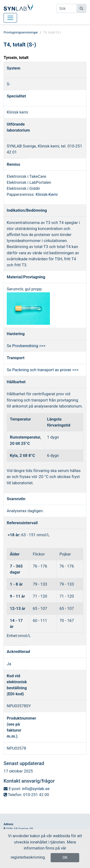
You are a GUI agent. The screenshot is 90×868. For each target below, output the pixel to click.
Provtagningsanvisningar (21, 32)
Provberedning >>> (29, 346)
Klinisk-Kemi (47, 194)
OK (65, 858)
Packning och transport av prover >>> (45, 370)
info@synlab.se (36, 789)
